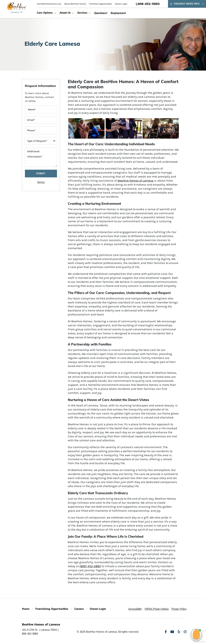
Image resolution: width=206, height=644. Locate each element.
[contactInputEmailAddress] (41, 120)
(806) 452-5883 (90, 566)
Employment (118, 13)
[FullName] (41, 109)
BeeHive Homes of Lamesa (136, 181)
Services (84, 13)
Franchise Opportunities (101, 4)
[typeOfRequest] (41, 141)
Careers (79, 609)
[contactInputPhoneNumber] (41, 130)
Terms (41, 182)
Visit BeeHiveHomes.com (49, 4)
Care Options (46, 13)
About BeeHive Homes (75, 4)
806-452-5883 (149, 4)
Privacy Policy (179, 609)
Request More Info (187, 4)
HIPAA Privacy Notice (157, 609)
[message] (41, 157)
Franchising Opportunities (52, 609)
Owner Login (121, 4)
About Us (67, 13)
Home (26, 609)
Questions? (101, 13)
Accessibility (135, 609)
